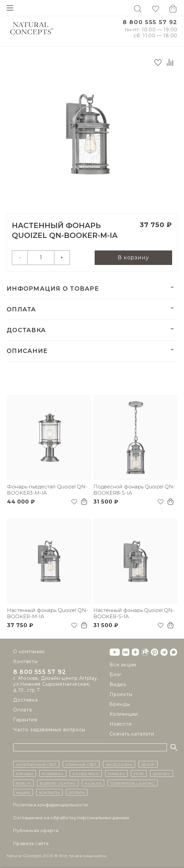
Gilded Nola (86, 773)
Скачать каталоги (132, 734)
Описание (27, 351)
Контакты (25, 661)
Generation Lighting (132, 783)
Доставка (26, 330)
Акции (23, 792)
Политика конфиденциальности (51, 805)
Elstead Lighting (58, 783)
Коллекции (124, 714)
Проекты (121, 694)
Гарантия (25, 721)
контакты (50, 792)
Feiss (139, 773)
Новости (121, 724)
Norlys (23, 783)
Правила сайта (31, 843)
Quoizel (162, 773)
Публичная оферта (36, 830)
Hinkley (117, 773)
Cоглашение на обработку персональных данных (71, 818)
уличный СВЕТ (81, 764)
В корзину (133, 258)
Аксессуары (119, 764)
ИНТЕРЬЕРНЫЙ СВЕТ (36, 764)
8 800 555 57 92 (150, 22)
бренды (25, 773)
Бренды (120, 704)
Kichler (93, 783)
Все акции (123, 665)
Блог (116, 675)
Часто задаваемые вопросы (49, 731)
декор (148, 764)
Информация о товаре (53, 289)
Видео (118, 684)
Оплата (21, 309)
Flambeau (53, 773)
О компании (29, 651)
